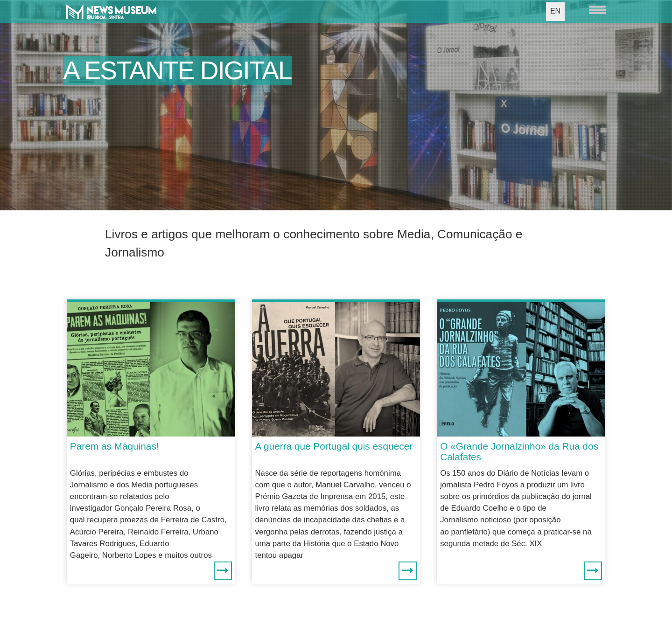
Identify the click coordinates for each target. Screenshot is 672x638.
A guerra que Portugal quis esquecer (334, 446)
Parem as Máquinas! (115, 446)
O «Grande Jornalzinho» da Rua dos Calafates (519, 451)
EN (555, 11)
